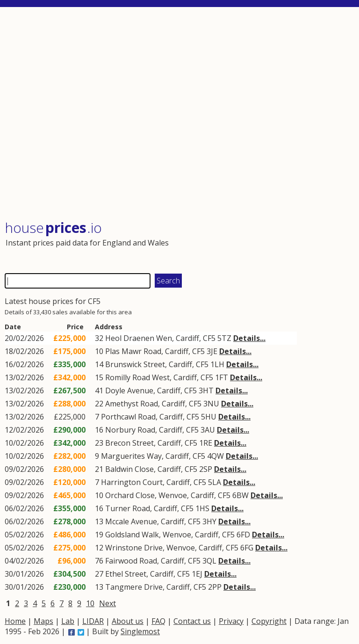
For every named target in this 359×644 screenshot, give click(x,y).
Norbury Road (130, 430)
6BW (241, 495)
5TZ (224, 338)
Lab (68, 621)
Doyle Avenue (129, 391)
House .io (53, 228)
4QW (215, 456)
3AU (208, 430)
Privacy (231, 621)
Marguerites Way (131, 456)
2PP (215, 587)
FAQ (158, 621)
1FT (222, 377)
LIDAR (93, 621)
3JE (212, 351)
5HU (209, 417)
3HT (206, 391)
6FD (243, 535)
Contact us (192, 621)
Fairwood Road (131, 561)
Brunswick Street (135, 364)
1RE (206, 443)
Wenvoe (173, 495)
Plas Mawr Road (133, 351)
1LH (217, 364)
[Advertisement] (179, 114)
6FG (247, 548)
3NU (211, 404)
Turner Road (128, 508)
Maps (43, 621)
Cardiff (187, 338)
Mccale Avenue (131, 521)
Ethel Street (126, 574)
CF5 (209, 338)
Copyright (269, 621)
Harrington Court (132, 482)
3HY (209, 521)
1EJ (197, 574)
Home (15, 621)
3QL (209, 561)
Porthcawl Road (128, 417)
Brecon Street (129, 443)
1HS (202, 508)
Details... (249, 338)
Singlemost (140, 631)
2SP (206, 469)
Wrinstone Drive (134, 548)
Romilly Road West (137, 377)
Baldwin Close (129, 469)
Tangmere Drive (134, 587)
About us (128, 621)
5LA (215, 482)
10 (90, 603)
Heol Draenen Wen (139, 338)
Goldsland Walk (132, 535)
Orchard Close (130, 495)
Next (108, 603)
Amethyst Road (132, 404)
